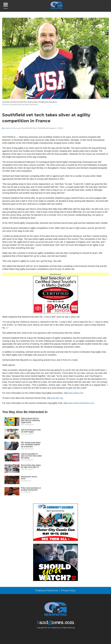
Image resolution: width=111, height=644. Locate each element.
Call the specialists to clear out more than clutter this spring (31, 456)
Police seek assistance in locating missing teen (31, 489)
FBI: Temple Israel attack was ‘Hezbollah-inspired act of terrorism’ (31, 445)
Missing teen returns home (29, 478)
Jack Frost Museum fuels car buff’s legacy (31, 431)
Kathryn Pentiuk (13, 128)
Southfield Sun (29, 128)
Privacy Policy (68, 590)
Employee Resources (47, 590)
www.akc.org (57, 398)
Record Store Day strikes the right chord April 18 (31, 466)
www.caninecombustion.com (81, 403)
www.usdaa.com (76, 393)
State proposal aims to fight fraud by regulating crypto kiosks (30, 420)
